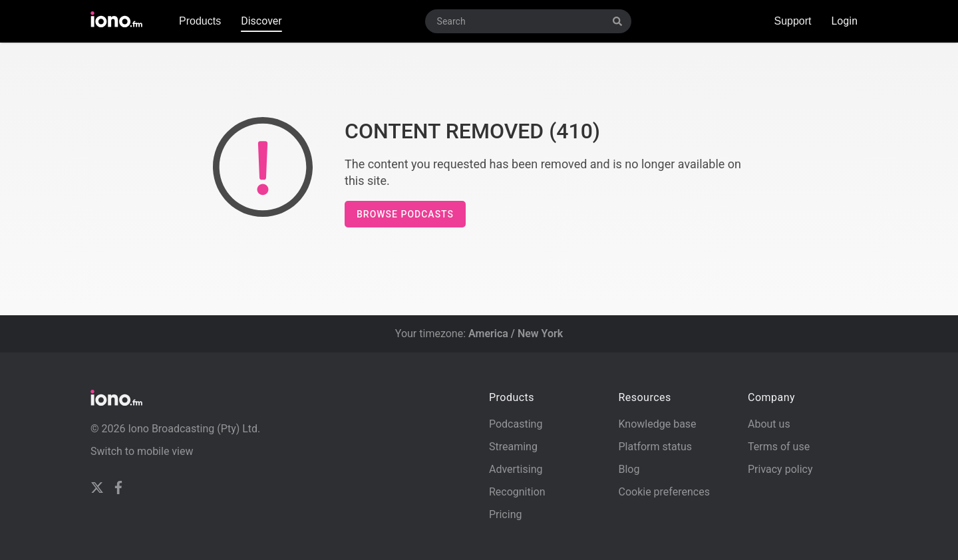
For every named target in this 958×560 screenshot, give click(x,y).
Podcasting (516, 424)
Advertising (516, 469)
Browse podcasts (405, 214)
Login (845, 21)
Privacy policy (780, 469)
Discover (261, 21)
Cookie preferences (664, 492)
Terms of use (779, 447)
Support (792, 21)
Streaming (513, 447)
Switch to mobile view (142, 451)
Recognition (517, 492)
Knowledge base (657, 424)
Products (200, 21)
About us (769, 424)
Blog (629, 469)
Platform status (655, 447)
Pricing (506, 514)
